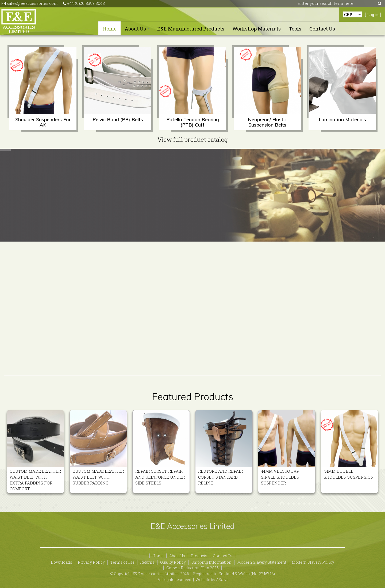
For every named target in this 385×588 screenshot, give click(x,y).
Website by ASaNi (212, 580)
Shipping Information (211, 562)
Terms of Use (122, 562)
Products (199, 556)
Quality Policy (173, 562)
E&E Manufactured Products (191, 29)
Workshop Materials (257, 29)
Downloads (61, 562)
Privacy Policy (91, 562)
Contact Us (322, 29)
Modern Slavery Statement (262, 562)
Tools (295, 29)
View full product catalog (192, 139)
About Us (137, 29)
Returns (147, 562)
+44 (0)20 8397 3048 (84, 3)
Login (373, 14)
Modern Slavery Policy (313, 562)
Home (109, 29)
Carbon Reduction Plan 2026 (192, 568)
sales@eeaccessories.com (30, 3)
